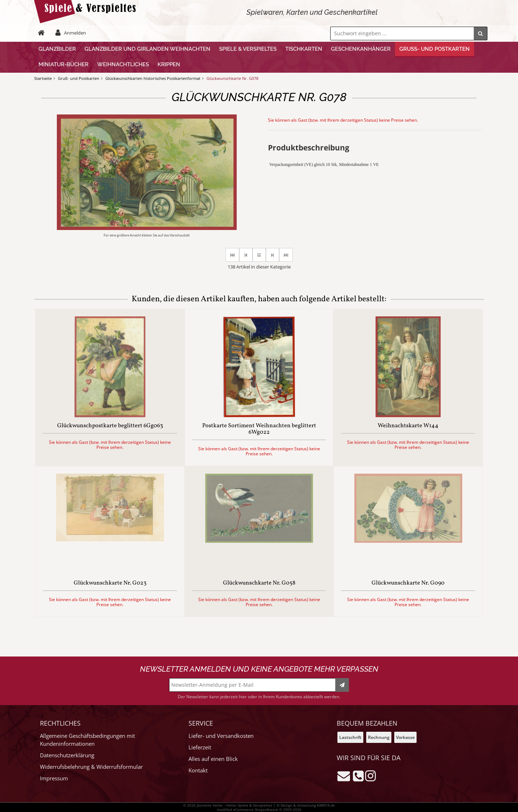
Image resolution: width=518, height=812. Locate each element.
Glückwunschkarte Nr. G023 (110, 583)
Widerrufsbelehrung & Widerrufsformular (91, 767)
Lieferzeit (200, 747)
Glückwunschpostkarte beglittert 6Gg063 (110, 426)
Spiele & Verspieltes (248, 49)
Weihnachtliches (123, 64)
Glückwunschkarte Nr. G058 (259, 583)
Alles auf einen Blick (213, 759)
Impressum (54, 778)
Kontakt (198, 770)
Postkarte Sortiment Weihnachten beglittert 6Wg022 (259, 429)
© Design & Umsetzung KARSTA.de (306, 805)
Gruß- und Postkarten (435, 49)
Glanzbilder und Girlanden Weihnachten (147, 49)
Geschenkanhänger (361, 49)
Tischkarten (304, 49)
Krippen (169, 64)
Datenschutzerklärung (67, 755)
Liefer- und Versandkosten (221, 736)
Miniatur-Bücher (63, 64)
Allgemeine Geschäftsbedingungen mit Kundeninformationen (87, 740)
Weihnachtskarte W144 (408, 426)
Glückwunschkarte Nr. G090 (408, 583)
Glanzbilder (57, 49)
